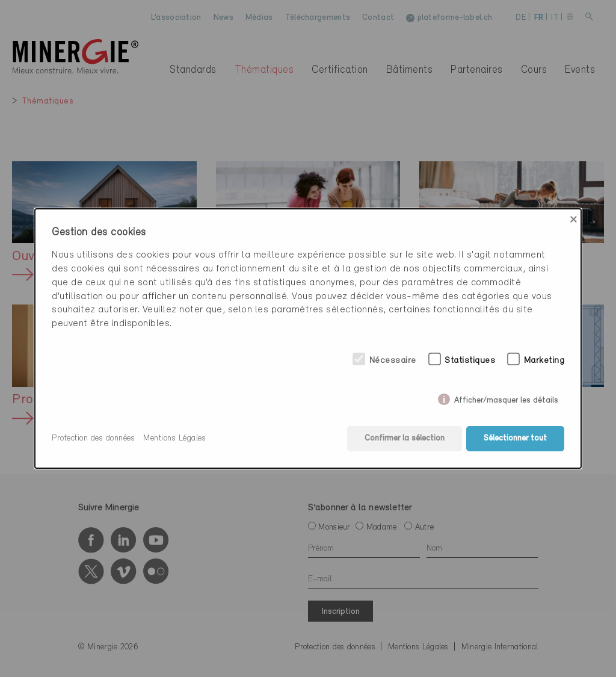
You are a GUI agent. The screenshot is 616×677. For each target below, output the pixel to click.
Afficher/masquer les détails (506, 398)
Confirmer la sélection (405, 438)
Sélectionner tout (515, 438)
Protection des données (93, 438)
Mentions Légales (174, 438)
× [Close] (574, 220)
